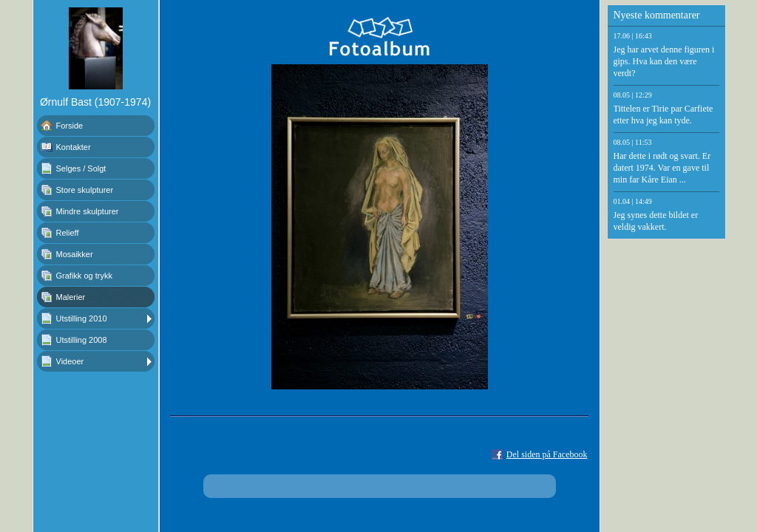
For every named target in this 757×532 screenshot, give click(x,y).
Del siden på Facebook (547, 454)
